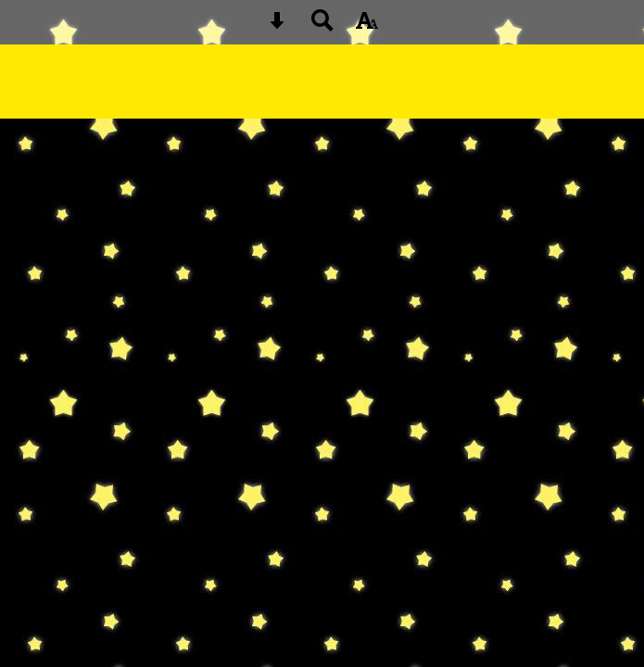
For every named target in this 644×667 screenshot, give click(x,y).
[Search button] (322, 26)
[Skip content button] (277, 26)
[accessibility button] (367, 26)
